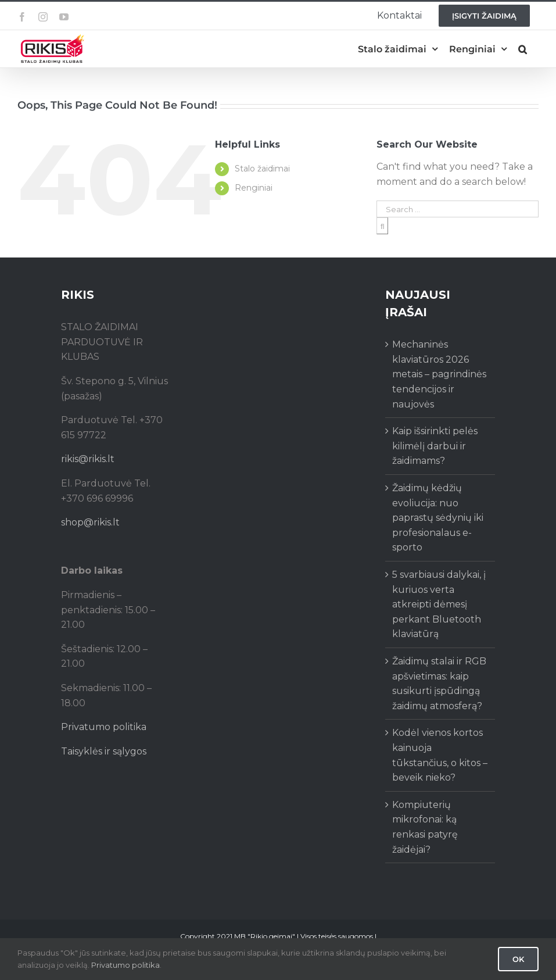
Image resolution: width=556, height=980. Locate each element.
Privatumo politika (104, 727)
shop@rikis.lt (90, 522)
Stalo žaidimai (262, 169)
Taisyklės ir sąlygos (104, 751)
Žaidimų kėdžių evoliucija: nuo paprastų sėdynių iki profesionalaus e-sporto (438, 518)
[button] (523, 49)
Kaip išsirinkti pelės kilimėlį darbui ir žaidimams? (435, 446)
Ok (518, 959)
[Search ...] (458, 209)
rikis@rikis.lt (88, 459)
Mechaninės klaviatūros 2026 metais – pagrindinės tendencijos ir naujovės (439, 374)
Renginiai (254, 188)
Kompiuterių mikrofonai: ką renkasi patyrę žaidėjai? (425, 827)
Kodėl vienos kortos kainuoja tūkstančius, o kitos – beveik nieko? (440, 755)
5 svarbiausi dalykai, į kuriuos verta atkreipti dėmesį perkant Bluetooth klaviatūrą (439, 604)
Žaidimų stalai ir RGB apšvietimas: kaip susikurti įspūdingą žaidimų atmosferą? (439, 684)
